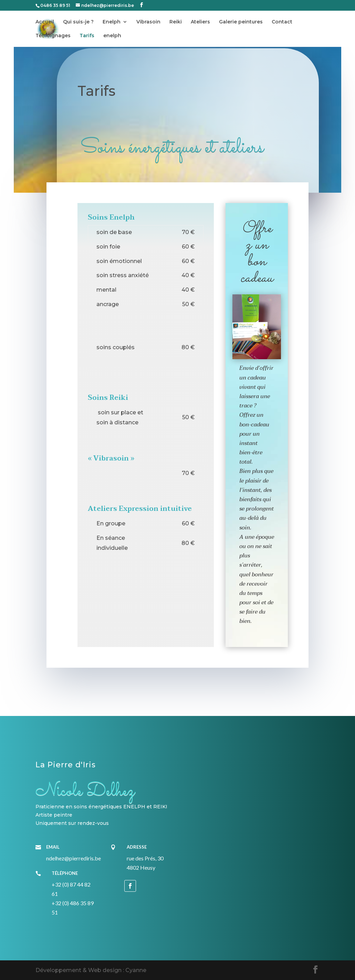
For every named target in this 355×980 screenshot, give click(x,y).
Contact (282, 22)
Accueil (45, 22)
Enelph (112, 22)
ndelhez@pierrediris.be (74, 858)
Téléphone (65, 873)
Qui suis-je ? (78, 22)
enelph (112, 36)
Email (53, 847)
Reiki (176, 22)
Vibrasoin (148, 22)
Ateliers (200, 22)
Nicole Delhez (85, 791)
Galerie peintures (241, 22)
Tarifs (87, 36)
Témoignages (53, 36)
